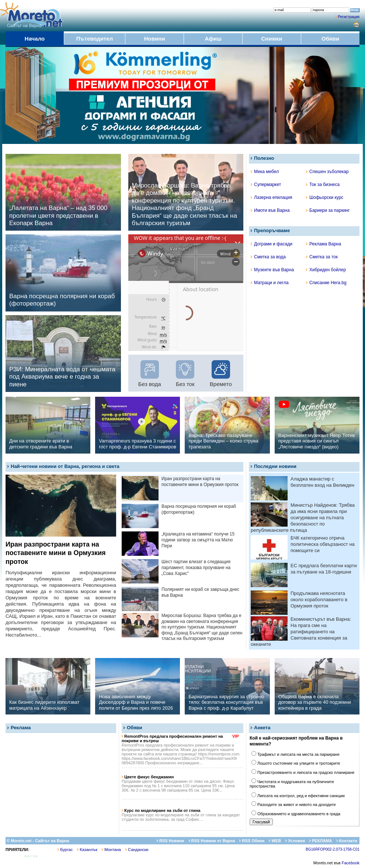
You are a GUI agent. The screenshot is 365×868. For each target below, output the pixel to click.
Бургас (65, 850)
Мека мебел (265, 172)
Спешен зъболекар (327, 172)
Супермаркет (266, 185)
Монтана (111, 850)
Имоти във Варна (270, 210)
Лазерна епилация (271, 197)
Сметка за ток (322, 257)
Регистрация (349, 17)
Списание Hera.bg (326, 283)
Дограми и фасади (272, 244)
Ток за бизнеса (323, 185)
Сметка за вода (268, 257)
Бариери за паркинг (328, 210)
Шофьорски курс (325, 197)
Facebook (351, 863)
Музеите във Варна (272, 270)
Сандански (137, 850)
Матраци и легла (270, 283)
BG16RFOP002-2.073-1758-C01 (333, 849)
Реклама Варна (324, 244)
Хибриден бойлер (326, 270)
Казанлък (87, 850)
